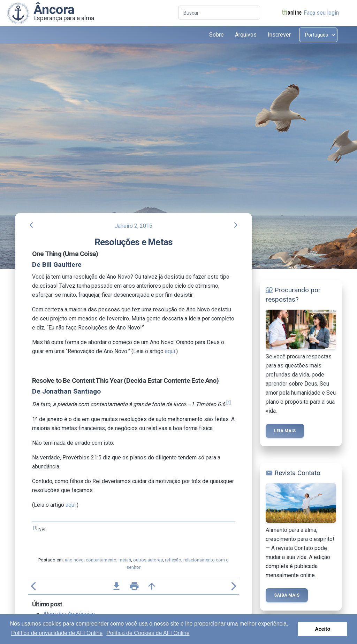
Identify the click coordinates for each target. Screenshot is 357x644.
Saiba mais (287, 595)
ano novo (74, 560)
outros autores (148, 560)
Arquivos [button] (246, 35)
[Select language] (318, 35)
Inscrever (279, 35)
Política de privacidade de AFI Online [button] (57, 633)
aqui (170, 351)
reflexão (173, 560)
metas (125, 560)
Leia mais (285, 431)
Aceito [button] (322, 629)
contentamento (101, 560)
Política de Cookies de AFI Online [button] (148, 633)
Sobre (217, 35)
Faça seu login (321, 13)
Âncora (54, 9)
